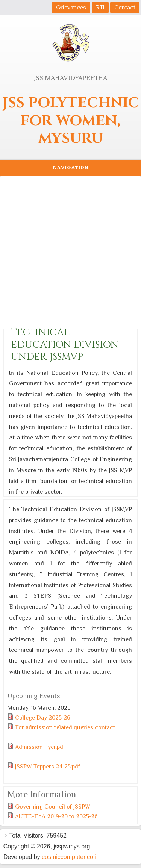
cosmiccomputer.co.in (71, 857)
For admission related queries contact (65, 727)
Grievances (71, 8)
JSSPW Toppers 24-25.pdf (48, 767)
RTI (100, 8)
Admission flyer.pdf (40, 747)
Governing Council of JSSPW (53, 807)
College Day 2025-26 (43, 718)
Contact (125, 8)
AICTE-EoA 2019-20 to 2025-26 (56, 816)
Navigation (70, 167)
